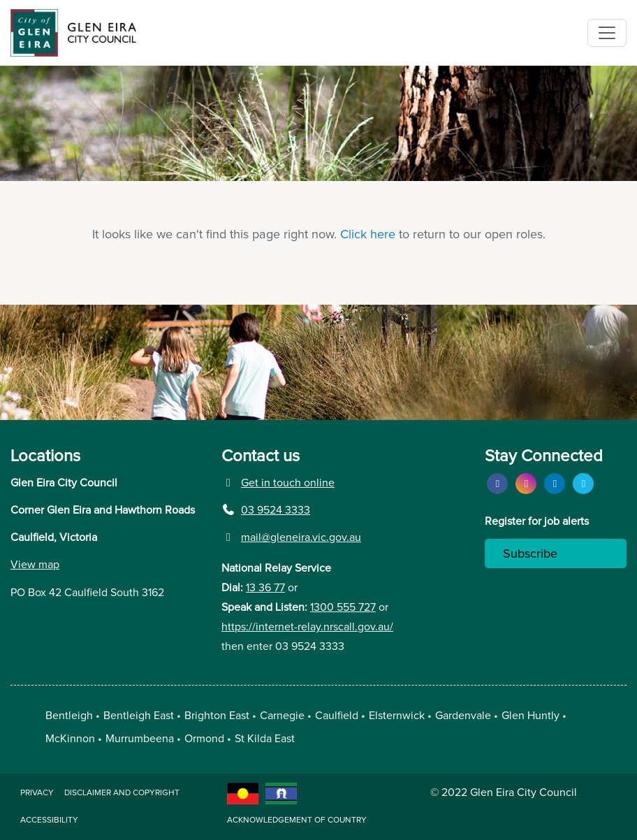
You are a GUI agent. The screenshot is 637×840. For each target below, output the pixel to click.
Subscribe (530, 554)
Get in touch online (278, 483)
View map (35, 565)
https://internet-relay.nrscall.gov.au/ (307, 627)
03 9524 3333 (266, 510)
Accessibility (49, 820)
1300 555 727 (343, 607)
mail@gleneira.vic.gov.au (291, 537)
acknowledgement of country (297, 820)
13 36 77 (265, 588)
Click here (368, 235)
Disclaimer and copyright (122, 793)
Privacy (37, 793)
